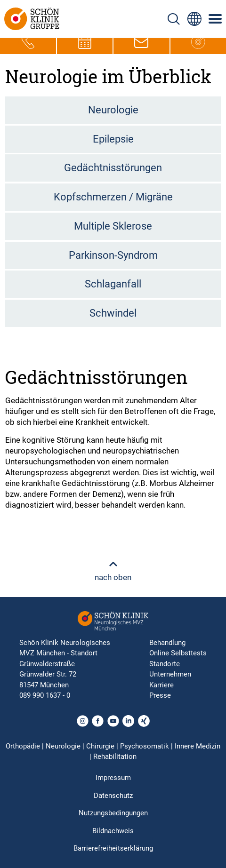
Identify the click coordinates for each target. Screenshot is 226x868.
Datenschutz (113, 796)
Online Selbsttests (178, 653)
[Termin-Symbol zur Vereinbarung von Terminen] (85, 42)
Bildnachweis (113, 831)
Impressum (113, 778)
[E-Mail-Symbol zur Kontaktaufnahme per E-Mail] (141, 42)
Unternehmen (170, 674)
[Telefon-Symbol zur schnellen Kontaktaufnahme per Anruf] (28, 42)
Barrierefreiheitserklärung (113, 848)
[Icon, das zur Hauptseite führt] (198, 42)
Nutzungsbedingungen (113, 813)
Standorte (165, 664)
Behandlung (167, 643)
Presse (160, 695)
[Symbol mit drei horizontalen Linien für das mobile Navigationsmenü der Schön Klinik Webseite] (216, 19)
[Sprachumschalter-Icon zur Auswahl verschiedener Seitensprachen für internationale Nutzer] (194, 19)
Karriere (161, 685)
